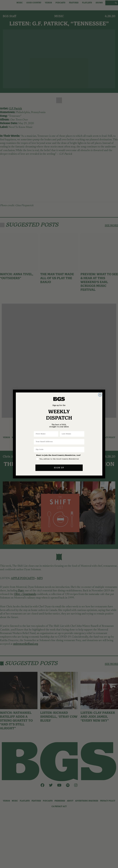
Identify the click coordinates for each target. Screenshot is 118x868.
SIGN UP (59, 468)
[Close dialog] (100, 395)
